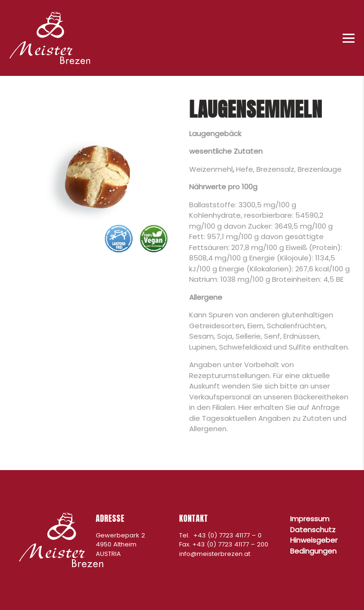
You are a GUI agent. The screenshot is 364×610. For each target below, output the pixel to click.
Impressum (310, 519)
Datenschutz (313, 530)
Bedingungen (313, 551)
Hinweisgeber (314, 540)
